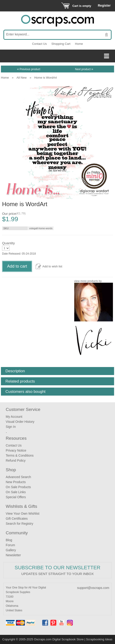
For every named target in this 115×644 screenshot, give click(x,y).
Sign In (11, 427)
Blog (9, 540)
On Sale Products (18, 487)
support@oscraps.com (93, 588)
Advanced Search (18, 477)
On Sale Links (16, 492)
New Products (16, 482)
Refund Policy (16, 460)
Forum (10, 545)
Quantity (8, 243)
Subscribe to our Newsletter (57, 568)
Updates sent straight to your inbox (57, 574)
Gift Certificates (17, 519)
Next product (84, 69)
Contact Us (39, 44)
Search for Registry (19, 524)
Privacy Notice (16, 450)
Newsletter (13, 555)
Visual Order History (20, 422)
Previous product (29, 69)
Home (79, 44)
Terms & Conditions (20, 455)
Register (104, 5)
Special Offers (16, 497)
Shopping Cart (61, 44)
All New (22, 78)
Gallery (11, 550)
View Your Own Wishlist (23, 514)
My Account (14, 417)
